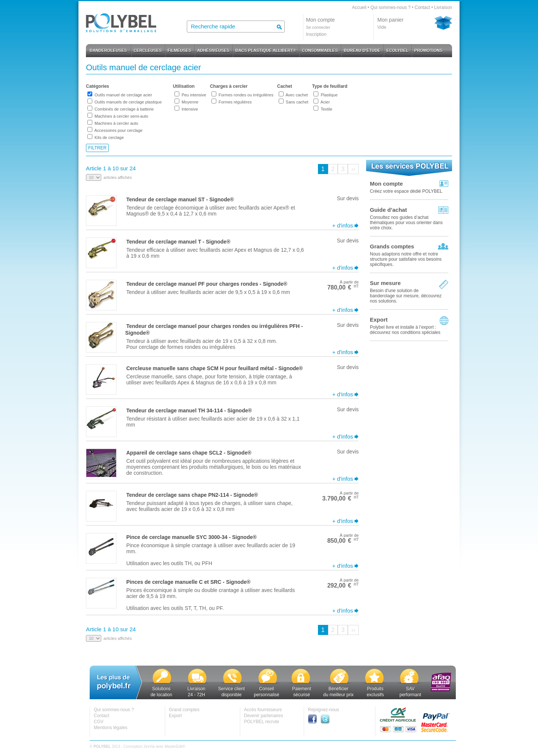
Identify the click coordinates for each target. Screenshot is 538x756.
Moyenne (190, 102)
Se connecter (318, 27)
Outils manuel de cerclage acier (123, 95)
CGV (99, 722)
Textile (326, 109)
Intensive (190, 109)
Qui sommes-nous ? (390, 7)
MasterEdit (174, 746)
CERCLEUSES (148, 50)
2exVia (149, 746)
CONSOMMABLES (320, 50)
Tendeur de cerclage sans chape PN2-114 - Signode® (192, 495)
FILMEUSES (180, 50)
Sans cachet (297, 102)
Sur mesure (385, 283)
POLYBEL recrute (262, 722)
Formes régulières (235, 102)
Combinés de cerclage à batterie (124, 109)
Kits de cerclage (109, 137)
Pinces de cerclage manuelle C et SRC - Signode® (188, 582)
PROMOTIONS (428, 50)
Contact (422, 7)
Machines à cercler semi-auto (121, 116)
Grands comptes (392, 246)
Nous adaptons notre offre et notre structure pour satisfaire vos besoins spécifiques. (406, 259)
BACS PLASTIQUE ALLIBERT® (266, 50)
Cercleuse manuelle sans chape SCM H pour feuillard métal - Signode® (214, 368)
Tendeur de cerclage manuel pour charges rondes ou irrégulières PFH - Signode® (214, 329)
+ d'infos (343, 225)
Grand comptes (184, 710)
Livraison (443, 7)
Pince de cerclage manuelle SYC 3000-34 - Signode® (191, 537)
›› (353, 169)
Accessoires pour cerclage (118, 130)
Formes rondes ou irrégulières (246, 95)
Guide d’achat (388, 210)
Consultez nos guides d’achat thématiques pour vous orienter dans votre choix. (406, 223)
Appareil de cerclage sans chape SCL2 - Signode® (189, 453)
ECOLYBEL (397, 50)
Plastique (329, 95)
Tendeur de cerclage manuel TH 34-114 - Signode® (189, 410)
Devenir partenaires (264, 716)
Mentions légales (111, 728)
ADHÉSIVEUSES (213, 50)
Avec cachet (297, 95)
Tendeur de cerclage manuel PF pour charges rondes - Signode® (207, 284)
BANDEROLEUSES (108, 50)
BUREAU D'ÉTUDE (362, 50)
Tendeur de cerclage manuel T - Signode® (178, 242)
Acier (325, 102)
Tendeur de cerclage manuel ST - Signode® (180, 199)
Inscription (316, 34)
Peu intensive (194, 95)
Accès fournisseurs (263, 710)
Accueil (359, 7)
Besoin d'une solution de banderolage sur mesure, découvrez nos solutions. (406, 296)
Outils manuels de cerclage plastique (128, 102)
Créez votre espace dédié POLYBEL (406, 191)
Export (379, 320)
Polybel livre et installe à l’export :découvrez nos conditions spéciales (405, 330)
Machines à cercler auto (116, 123)
